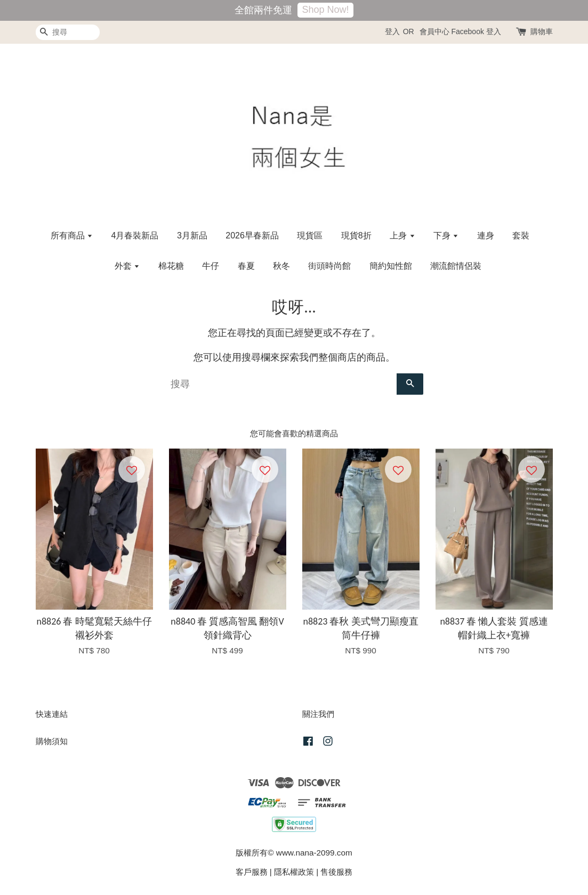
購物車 (542, 31)
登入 (392, 31)
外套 (127, 266)
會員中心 (434, 31)
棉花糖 (171, 266)
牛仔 (211, 266)
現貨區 (310, 235)
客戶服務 (252, 872)
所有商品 (72, 235)
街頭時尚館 (329, 266)
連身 (486, 235)
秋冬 (281, 266)
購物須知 (52, 741)
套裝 (521, 235)
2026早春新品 (252, 235)
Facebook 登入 (476, 31)
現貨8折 (356, 235)
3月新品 (192, 235)
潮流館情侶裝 (456, 266)
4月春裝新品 (135, 235)
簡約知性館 (391, 266)
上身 (402, 235)
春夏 (246, 266)
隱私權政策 (294, 872)
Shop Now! (325, 10)
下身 (446, 235)
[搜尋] (68, 32)
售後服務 (336, 872)
